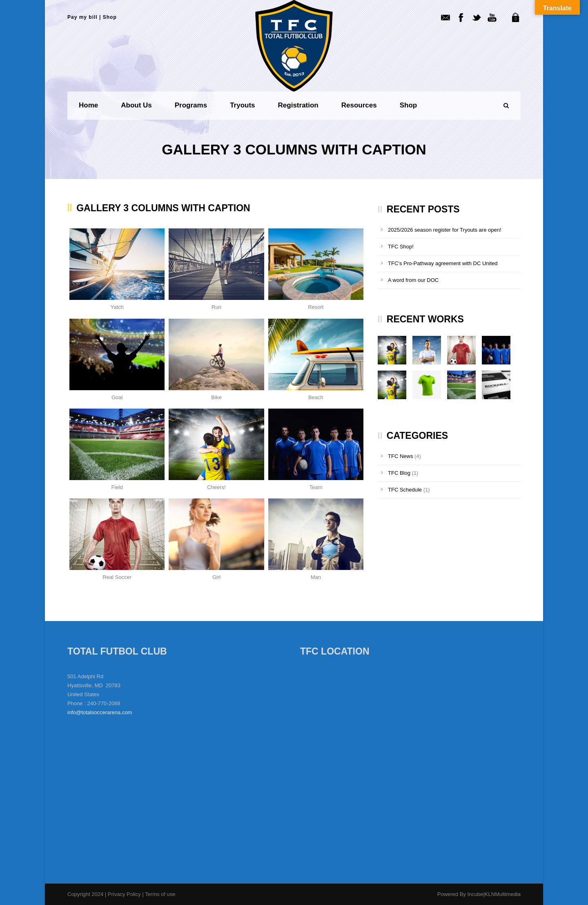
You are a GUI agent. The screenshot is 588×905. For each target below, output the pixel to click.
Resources (359, 105)
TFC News (400, 456)
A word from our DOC (413, 280)
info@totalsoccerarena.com (100, 712)
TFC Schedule (405, 490)
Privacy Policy (125, 894)
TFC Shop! (401, 247)
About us (136, 105)
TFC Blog (399, 473)
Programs (191, 105)
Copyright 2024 (85, 894)
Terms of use (160, 894)
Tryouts (242, 105)
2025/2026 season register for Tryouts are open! (445, 230)
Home (88, 105)
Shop (110, 17)
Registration (298, 105)
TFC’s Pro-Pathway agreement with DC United (443, 263)
